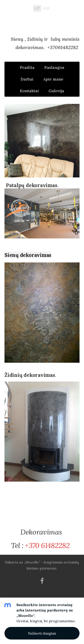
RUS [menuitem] (47, 8)
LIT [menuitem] (37, 8)
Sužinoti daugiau (42, 633)
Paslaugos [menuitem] (54, 67)
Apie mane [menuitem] (53, 79)
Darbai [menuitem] (27, 79)
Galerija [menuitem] (56, 91)
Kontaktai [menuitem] (29, 91)
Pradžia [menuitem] (27, 67)
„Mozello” (32, 562)
